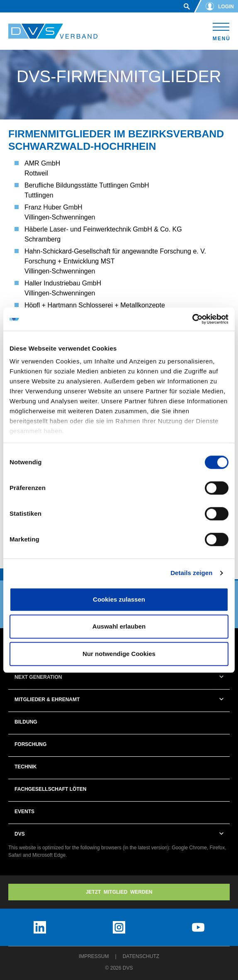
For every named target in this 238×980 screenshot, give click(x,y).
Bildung (26, 722)
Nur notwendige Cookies (119, 654)
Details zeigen (191, 573)
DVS (20, 834)
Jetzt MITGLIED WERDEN (119, 892)
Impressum (94, 956)
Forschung (30, 744)
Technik (25, 767)
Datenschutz (141, 956)
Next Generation (38, 677)
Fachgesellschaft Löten (50, 789)
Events (24, 812)
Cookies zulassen (119, 599)
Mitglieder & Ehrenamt (47, 700)
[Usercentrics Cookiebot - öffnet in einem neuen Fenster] (192, 319)
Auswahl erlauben (119, 626)
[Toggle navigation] (221, 30)
